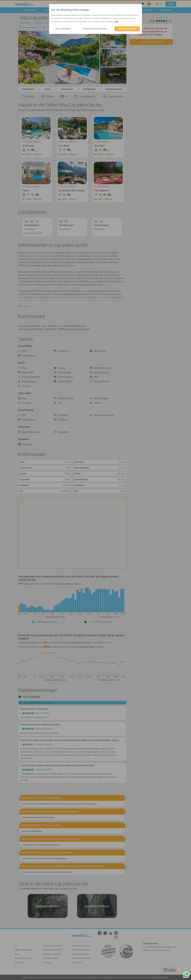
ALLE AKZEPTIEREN (127, 29)
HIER (116, 21)
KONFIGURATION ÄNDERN (95, 29)
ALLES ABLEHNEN (63, 29)
